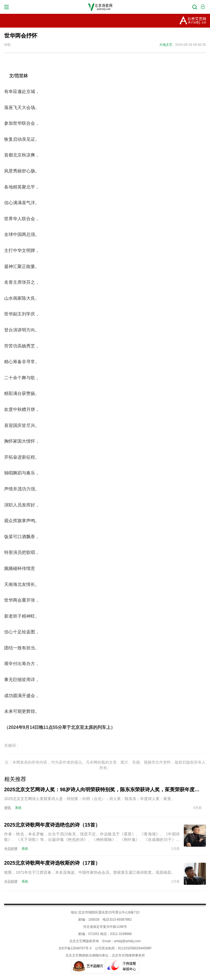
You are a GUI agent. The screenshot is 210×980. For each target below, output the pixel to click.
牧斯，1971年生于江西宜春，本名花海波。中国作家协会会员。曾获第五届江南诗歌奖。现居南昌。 (90, 872)
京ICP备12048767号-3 (75, 948)
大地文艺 (166, 45)
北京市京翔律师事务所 (128, 955)
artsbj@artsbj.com (127, 941)
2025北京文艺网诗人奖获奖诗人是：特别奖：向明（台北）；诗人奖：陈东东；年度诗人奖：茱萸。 (90, 799)
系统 (18, 808)
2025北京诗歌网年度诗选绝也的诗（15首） (52, 825)
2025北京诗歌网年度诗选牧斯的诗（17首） (52, 863)
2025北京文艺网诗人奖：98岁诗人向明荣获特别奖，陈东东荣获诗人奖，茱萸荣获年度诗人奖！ (103, 790)
